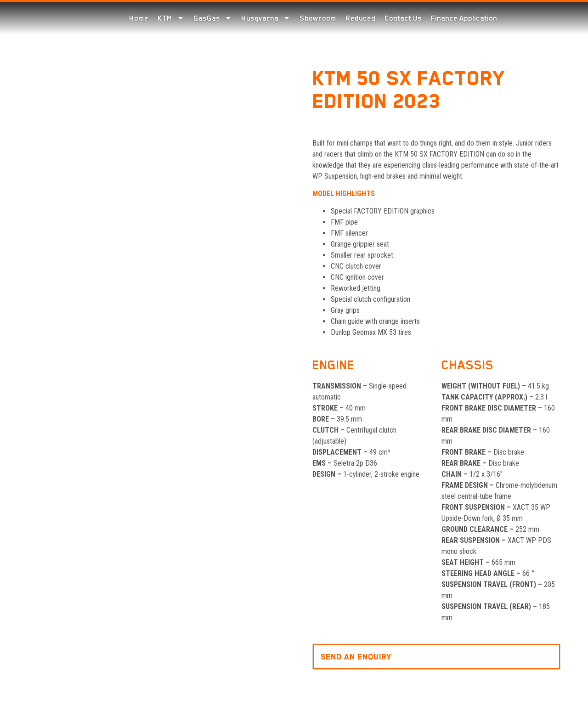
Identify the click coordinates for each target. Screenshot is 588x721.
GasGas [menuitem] (213, 19)
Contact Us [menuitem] (403, 18)
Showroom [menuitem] (318, 18)
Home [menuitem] (139, 18)
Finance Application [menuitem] (464, 18)
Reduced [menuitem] (360, 18)
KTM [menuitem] (171, 19)
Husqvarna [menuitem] (266, 19)
